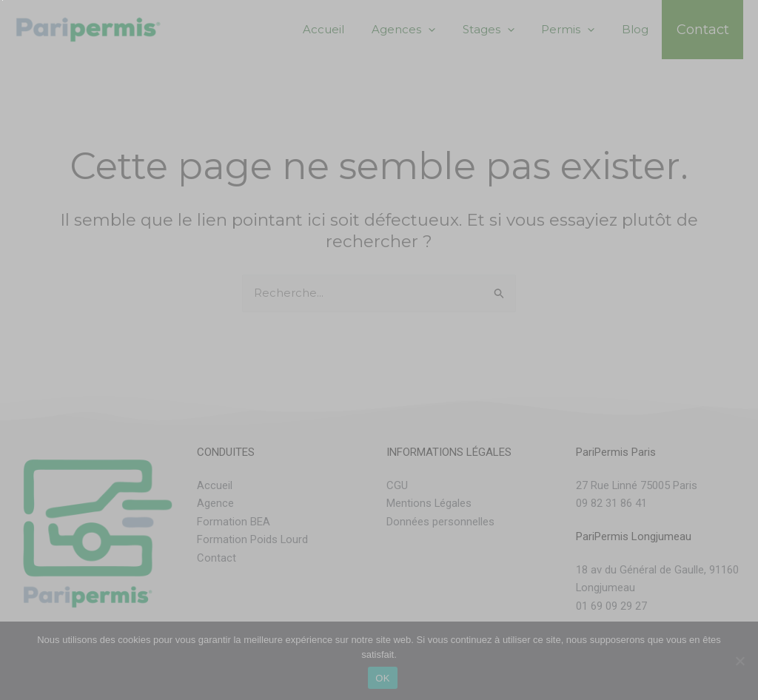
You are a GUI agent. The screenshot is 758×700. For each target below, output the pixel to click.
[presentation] (130, 517)
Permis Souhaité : (61, 343)
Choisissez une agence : (77, 123)
